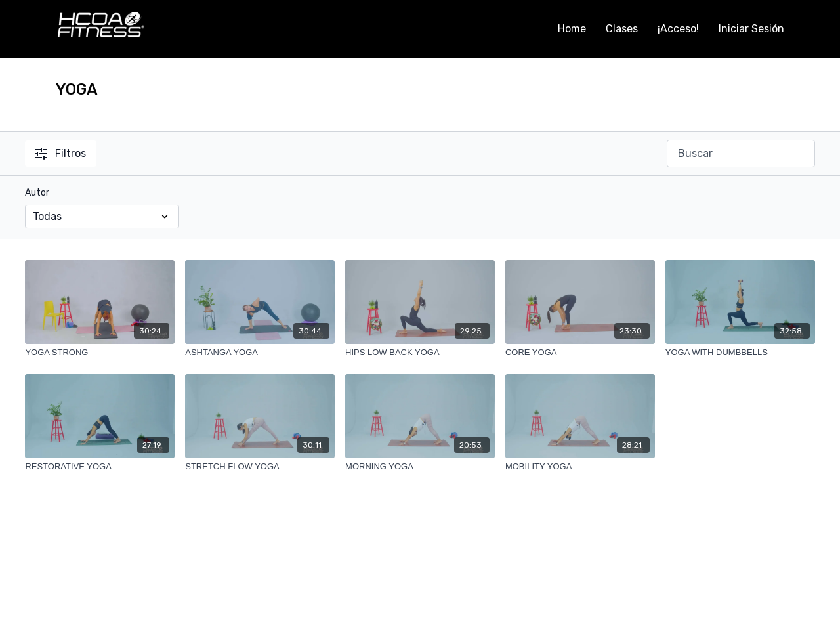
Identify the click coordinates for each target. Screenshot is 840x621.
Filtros (61, 153)
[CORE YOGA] (580, 353)
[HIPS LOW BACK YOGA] (420, 353)
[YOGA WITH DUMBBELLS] (740, 353)
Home (572, 29)
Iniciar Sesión (751, 29)
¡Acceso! (678, 29)
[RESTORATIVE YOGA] (100, 467)
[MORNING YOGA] (420, 467)
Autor (37, 193)
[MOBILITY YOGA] (580, 467)
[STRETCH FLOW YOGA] (260, 467)
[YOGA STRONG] (100, 353)
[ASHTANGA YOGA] (260, 353)
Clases (622, 29)
